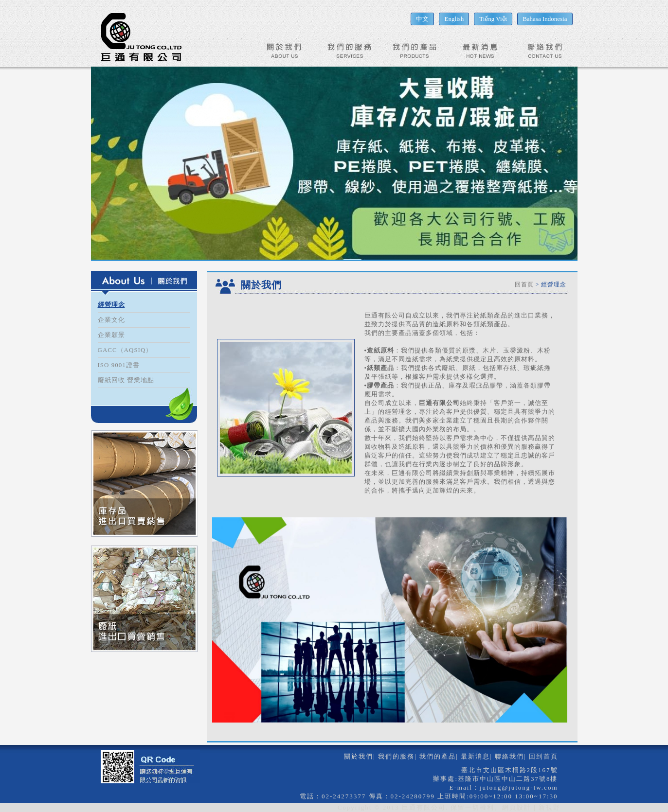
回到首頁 (543, 756)
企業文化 (111, 320)
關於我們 (359, 756)
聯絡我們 (509, 756)
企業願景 (111, 335)
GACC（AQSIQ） (125, 350)
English (454, 19)
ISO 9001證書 (119, 365)
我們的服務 (396, 756)
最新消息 (475, 756)
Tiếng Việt (493, 19)
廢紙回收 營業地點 (126, 380)
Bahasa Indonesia (545, 19)
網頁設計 (517, 807)
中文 (422, 19)
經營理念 (111, 305)
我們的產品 (438, 756)
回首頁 (524, 284)
